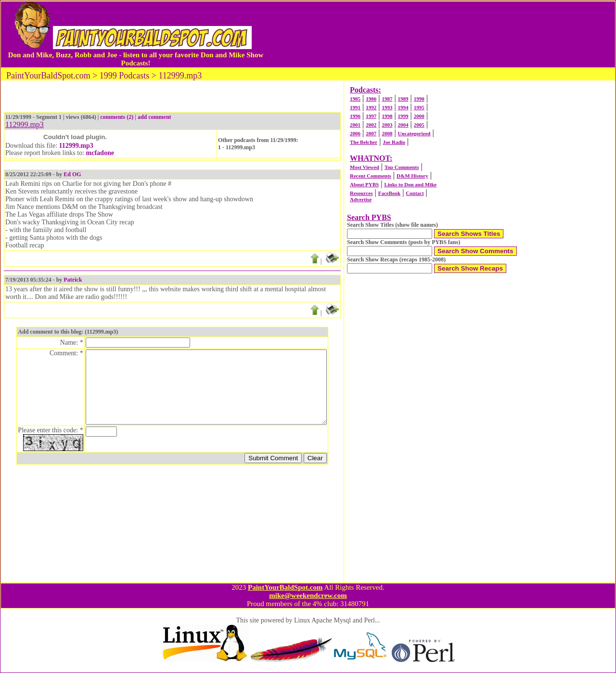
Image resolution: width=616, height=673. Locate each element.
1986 (371, 99)
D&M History (412, 176)
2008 (387, 133)
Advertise (361, 199)
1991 (355, 107)
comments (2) (117, 117)
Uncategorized (414, 133)
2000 (419, 116)
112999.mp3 (76, 146)
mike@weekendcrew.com (308, 595)
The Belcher (364, 142)
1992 (371, 107)
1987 (387, 99)
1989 (403, 99)
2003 (387, 125)
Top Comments (402, 167)
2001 (355, 125)
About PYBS (364, 184)
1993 (387, 107)
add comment (154, 117)
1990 (419, 99)
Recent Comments (371, 176)
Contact (415, 193)
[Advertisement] (440, 34)
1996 (355, 116)
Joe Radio (394, 142)
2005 (419, 125)
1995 (419, 107)
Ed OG (72, 174)
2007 (371, 133)
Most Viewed (365, 167)
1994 (403, 107)
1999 (403, 116)
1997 (371, 116)
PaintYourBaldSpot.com (285, 587)
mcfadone (100, 153)
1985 (355, 99)
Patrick (73, 280)
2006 (355, 133)
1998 (387, 116)
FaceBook (389, 193)
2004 (403, 125)
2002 (371, 125)
